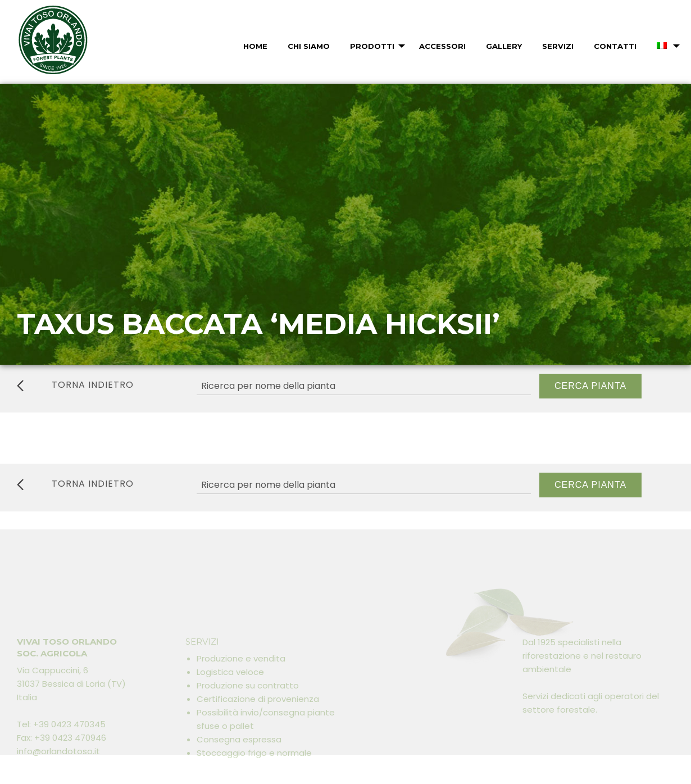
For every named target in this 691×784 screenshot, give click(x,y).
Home (255, 46)
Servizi (558, 46)
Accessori (442, 46)
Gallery (504, 46)
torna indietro (75, 385)
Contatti (615, 46)
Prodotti (372, 46)
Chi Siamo (309, 46)
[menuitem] (254, 46)
